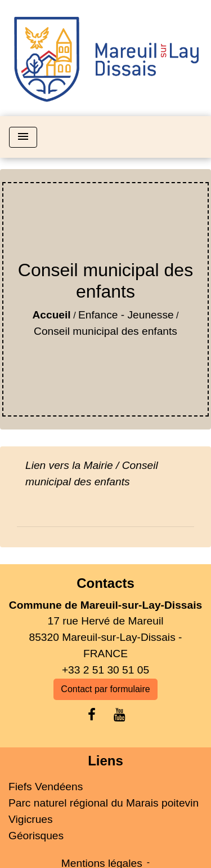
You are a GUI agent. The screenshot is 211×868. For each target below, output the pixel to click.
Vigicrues (31, 819)
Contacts (105, 583)
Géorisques (36, 836)
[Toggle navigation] (23, 137)
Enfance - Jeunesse (126, 315)
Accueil (51, 315)
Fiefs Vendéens (46, 787)
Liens (105, 761)
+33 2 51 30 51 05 (105, 670)
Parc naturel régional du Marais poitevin (104, 803)
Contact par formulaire (105, 689)
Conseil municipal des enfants (105, 331)
